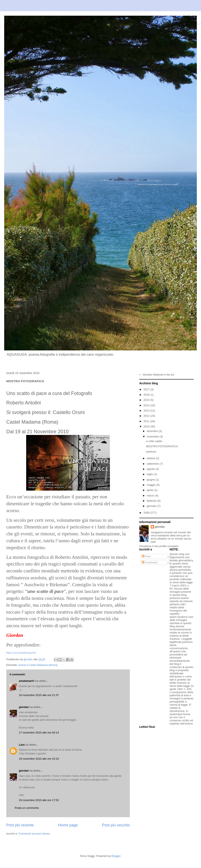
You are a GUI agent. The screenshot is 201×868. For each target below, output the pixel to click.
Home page (68, 825)
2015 (147, 400)
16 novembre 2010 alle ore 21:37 (39, 695)
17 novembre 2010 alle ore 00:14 (39, 733)
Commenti (150, 562)
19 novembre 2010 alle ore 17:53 (39, 800)
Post (146, 556)
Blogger (116, 856)
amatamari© (27, 681)
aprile (150, 490)
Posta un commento (27, 808)
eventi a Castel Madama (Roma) (38, 665)
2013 (147, 411)
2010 (147, 426)
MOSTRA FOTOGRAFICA (162, 446)
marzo (151, 496)
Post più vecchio (116, 825)
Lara (22, 745)
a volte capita (154, 441)
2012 (147, 416)
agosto (151, 469)
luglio (150, 474)
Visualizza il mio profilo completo (159, 546)
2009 (147, 513)
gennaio (152, 506)
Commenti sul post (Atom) (34, 834)
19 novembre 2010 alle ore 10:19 (39, 759)
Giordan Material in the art (158, 375)
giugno (151, 480)
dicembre (153, 431)
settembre (153, 464)
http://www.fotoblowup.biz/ (21, 653)
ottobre (151, 458)
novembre (153, 437)
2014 (147, 405)
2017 (147, 389)
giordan (24, 707)
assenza (151, 452)
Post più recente (20, 825)
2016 (147, 395)
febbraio (152, 501)
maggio (152, 485)
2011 (147, 421)
